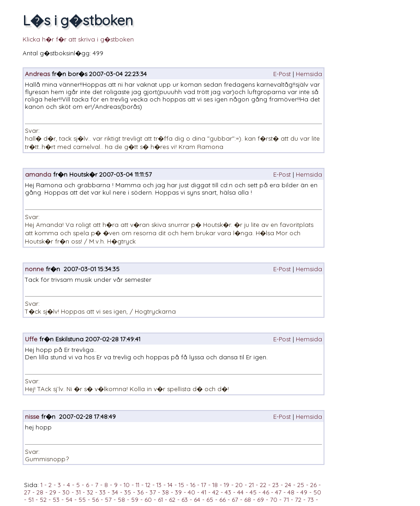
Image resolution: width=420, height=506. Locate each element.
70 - (275, 500)
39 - (180, 492)
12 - (149, 485)
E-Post (282, 74)
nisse (32, 417)
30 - (67, 492)
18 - (216, 485)
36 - (141, 492)
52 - (44, 500)
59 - (136, 500)
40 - (193, 492)
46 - (267, 492)
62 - (173, 500)
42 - (217, 492)
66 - (224, 500)
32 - (91, 492)
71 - (287, 500)
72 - (299, 500)
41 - (205, 492)
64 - (198, 500)
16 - (194, 485)
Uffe (31, 339)
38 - (167, 492)
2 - (51, 485)
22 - (264, 485)
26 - (315, 485)
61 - (162, 500)
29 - (54, 492)
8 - (107, 485)
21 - (252, 485)
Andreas (37, 74)
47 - (279, 492)
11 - (139, 485)
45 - (254, 492)
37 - (154, 492)
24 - (289, 485)
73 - (312, 500)
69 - (262, 500)
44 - (242, 492)
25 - (302, 485)
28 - (41, 492)
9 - (117, 485)
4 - (70, 485)
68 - (249, 500)
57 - (109, 500)
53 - (57, 500)
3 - (60, 485)
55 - (83, 500)
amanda (38, 174)
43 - (229, 492)
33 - (104, 492)
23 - (277, 485)
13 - (160, 485)
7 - (98, 485)
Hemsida (309, 74)
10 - (128, 485)
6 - (89, 485)
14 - (171, 485)
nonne (34, 269)
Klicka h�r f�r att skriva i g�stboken (78, 39)
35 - (129, 492)
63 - (186, 500)
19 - (228, 485)
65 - (211, 500)
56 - (96, 500)
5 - (79, 485)
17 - (205, 485)
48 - (292, 492)
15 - (183, 485)
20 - (240, 485)
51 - (32, 500)
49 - (305, 492)
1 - (44, 485)
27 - (29, 492)
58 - (123, 500)
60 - (149, 500)
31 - (79, 492)
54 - (70, 500)
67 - (236, 500)
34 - (116, 492)
